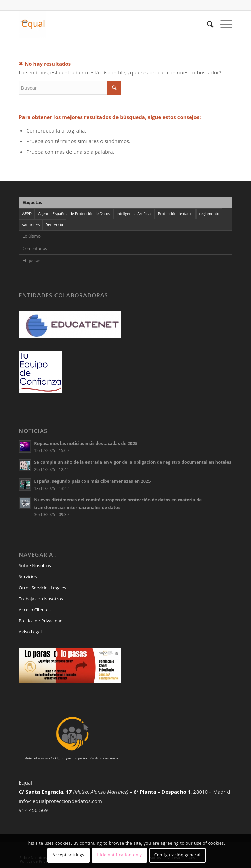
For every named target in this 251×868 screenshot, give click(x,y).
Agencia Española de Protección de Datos (74, 213)
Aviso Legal (30, 632)
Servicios (28, 576)
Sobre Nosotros (35, 565)
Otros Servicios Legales (42, 588)
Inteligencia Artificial (134, 213)
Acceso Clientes (35, 610)
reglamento (209, 213)
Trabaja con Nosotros (41, 599)
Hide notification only (119, 855)
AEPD (27, 213)
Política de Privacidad (41, 621)
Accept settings (69, 855)
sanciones (31, 224)
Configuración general (177, 855)
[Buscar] (207, 24)
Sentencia (54, 224)
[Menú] (223, 24)
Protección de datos (175, 213)
